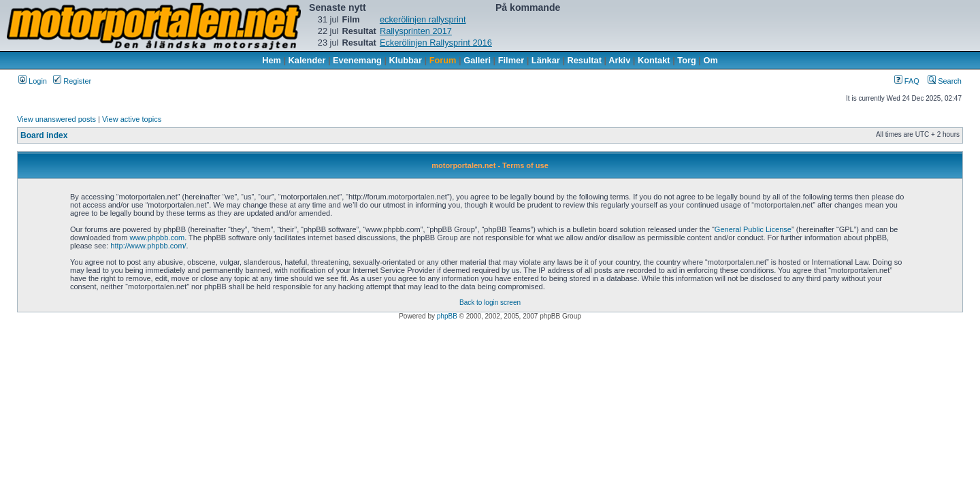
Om (711, 60)
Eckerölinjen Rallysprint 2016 (436, 43)
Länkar (546, 60)
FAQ (907, 81)
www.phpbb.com (157, 238)
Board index (44, 135)
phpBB (447, 316)
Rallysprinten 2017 (416, 31)
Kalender (307, 60)
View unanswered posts (56, 119)
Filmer (511, 60)
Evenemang (357, 60)
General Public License (753, 229)
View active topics (132, 119)
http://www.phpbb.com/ (148, 246)
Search (945, 81)
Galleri (477, 60)
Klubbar (406, 60)
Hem (272, 60)
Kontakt (654, 60)
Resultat (585, 60)
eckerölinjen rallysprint (423, 19)
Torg (686, 60)
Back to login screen (490, 303)
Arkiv (619, 60)
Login (33, 81)
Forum (443, 60)
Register (72, 81)
